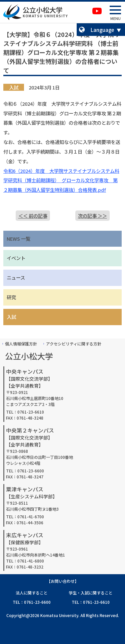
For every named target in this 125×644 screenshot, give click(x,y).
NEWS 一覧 (18, 239)
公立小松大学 (43, 10)
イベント (16, 258)
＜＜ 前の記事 (33, 216)
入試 (11, 317)
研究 (11, 297)
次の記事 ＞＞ (92, 216)
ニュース (16, 277)
